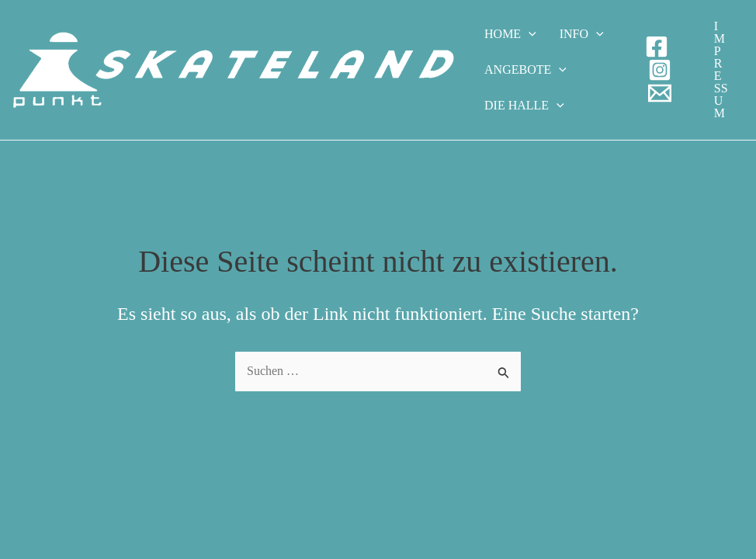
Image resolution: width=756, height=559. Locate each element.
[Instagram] (660, 70)
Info (582, 34)
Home (510, 34)
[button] (721, 70)
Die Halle (524, 105)
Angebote (525, 69)
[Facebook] (657, 47)
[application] (529, 34)
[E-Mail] (660, 93)
